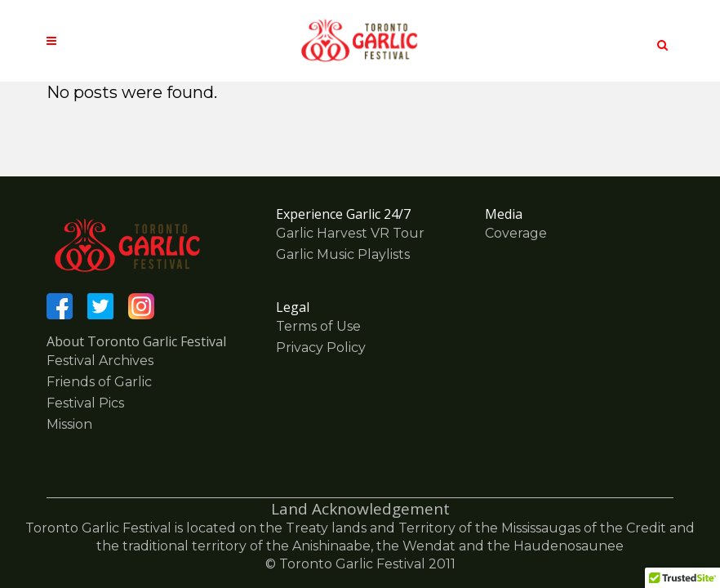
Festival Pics (85, 403)
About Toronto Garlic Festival (136, 341)
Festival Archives (100, 361)
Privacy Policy (321, 347)
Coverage (516, 233)
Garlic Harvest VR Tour (350, 233)
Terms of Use (318, 326)
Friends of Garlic (99, 382)
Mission (69, 424)
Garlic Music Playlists (343, 254)
